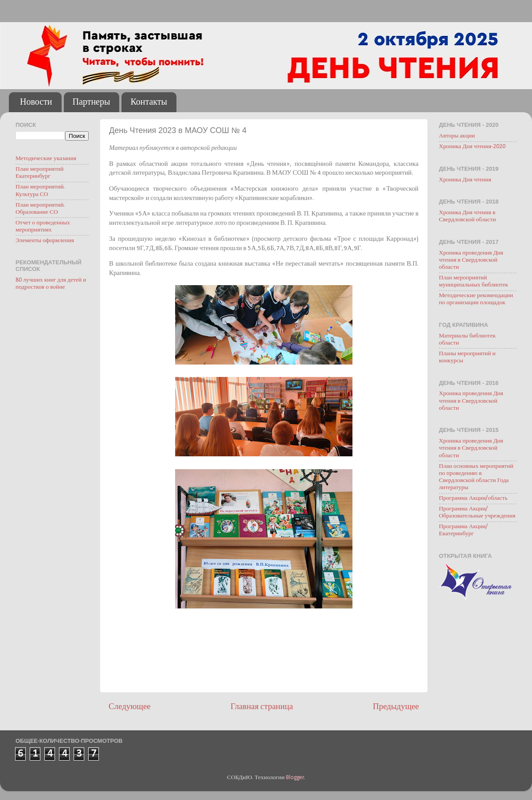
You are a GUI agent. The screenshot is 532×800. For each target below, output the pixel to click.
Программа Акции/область (473, 498)
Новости (36, 102)
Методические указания (46, 159)
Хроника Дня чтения (465, 180)
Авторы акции (457, 136)
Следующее (130, 707)
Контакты (149, 102)
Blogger (295, 778)
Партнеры (92, 102)
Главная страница (262, 707)
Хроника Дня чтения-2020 (472, 147)
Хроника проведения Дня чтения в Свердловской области (471, 260)
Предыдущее (396, 707)
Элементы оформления (45, 241)
